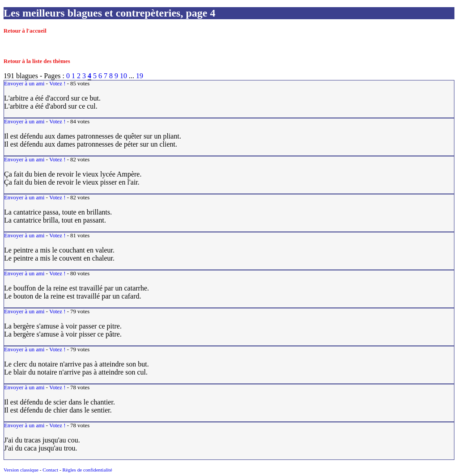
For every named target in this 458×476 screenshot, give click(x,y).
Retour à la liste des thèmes (37, 61)
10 (123, 76)
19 (140, 76)
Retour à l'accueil (25, 31)
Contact (50, 470)
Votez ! (57, 84)
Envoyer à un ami (24, 84)
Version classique (21, 470)
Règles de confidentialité (87, 470)
